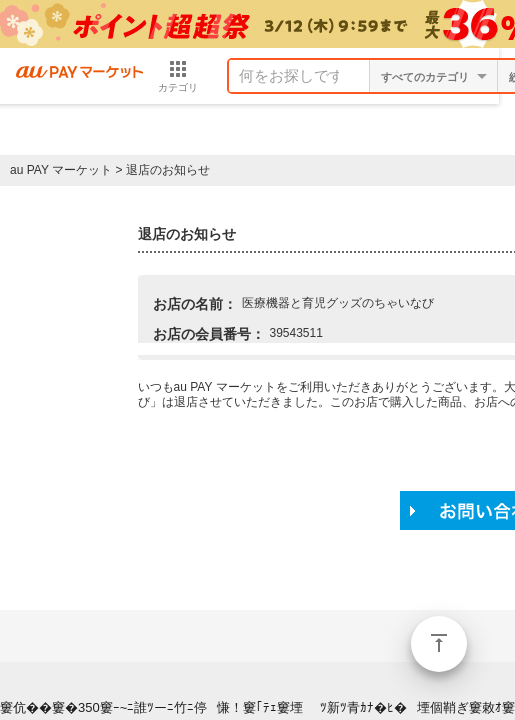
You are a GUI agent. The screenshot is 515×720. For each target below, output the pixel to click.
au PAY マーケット (61, 170)
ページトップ (439, 644)
